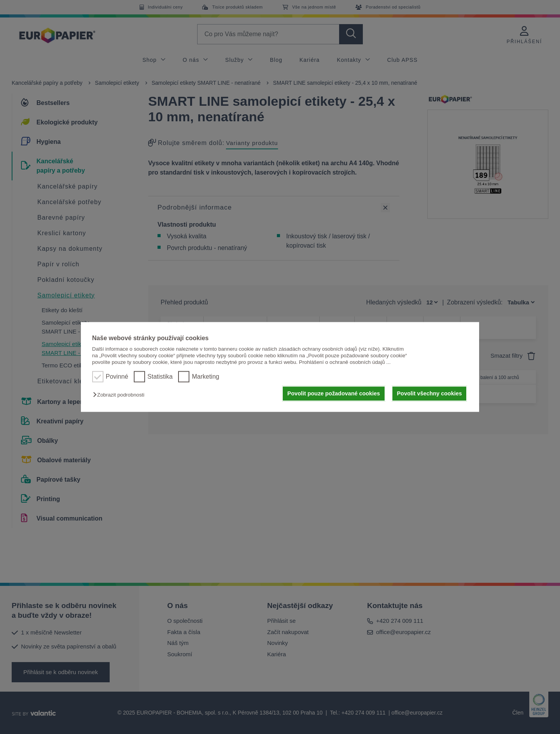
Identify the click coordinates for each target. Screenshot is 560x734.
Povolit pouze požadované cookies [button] (334, 393)
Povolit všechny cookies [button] (430, 393)
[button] (121, 395)
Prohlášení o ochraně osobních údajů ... (345, 363)
